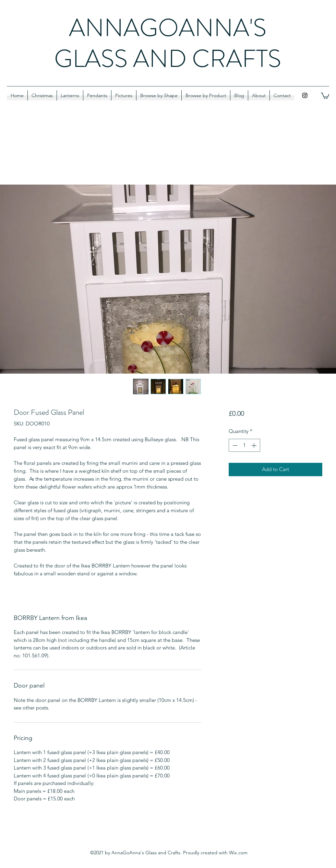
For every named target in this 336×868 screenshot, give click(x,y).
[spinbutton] (244, 445)
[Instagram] (305, 95)
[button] (325, 95)
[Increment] (255, 445)
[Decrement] (234, 445)
